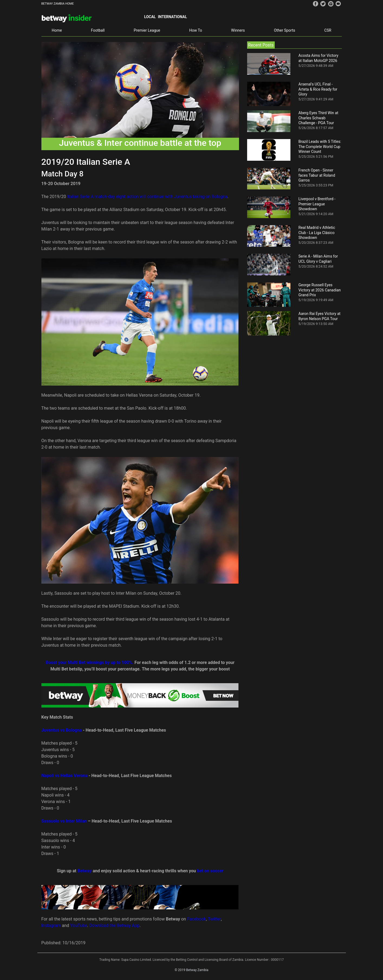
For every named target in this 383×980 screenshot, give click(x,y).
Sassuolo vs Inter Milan (64, 821)
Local (150, 17)
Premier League (147, 30)
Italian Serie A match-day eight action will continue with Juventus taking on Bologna (147, 197)
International (172, 17)
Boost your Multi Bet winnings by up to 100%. (90, 662)
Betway (85, 871)
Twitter (214, 919)
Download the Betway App (114, 925)
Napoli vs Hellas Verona (65, 776)
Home (57, 30)
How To (196, 30)
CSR (328, 30)
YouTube (78, 925)
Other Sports (285, 30)
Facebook (196, 919)
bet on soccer (210, 871)
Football (98, 30)
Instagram (51, 925)
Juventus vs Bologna (62, 730)
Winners (238, 30)
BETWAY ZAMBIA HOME (58, 4)
